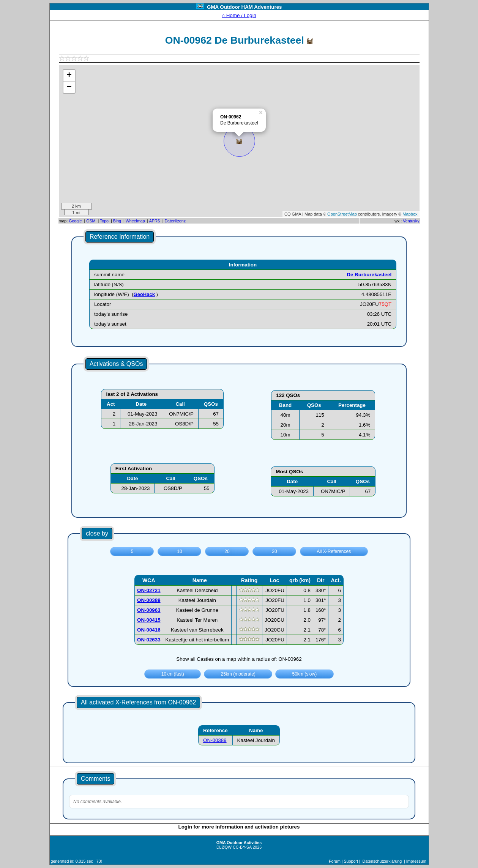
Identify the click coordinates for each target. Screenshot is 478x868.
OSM (91, 221)
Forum (335, 861)
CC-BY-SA (242, 847)
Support (351, 861)
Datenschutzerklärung (382, 861)
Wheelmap (135, 221)
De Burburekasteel (369, 275)
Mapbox (410, 214)
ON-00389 (215, 740)
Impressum (416, 861)
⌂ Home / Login (239, 15)
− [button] (69, 87)
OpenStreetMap (342, 214)
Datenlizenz (175, 221)
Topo (104, 221)
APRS (155, 221)
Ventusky (411, 221)
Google (75, 221)
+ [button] (69, 76)
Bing (117, 221)
